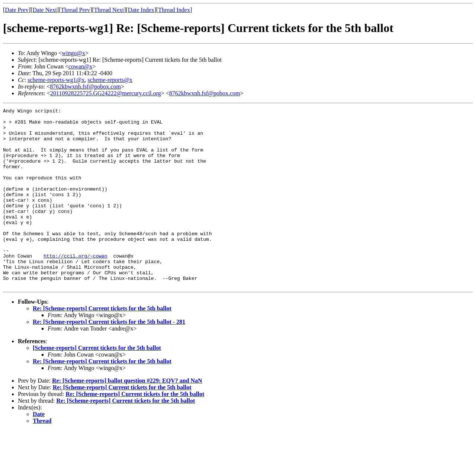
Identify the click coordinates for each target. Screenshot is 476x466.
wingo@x (73, 53)
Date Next (45, 10)
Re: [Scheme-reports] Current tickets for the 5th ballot (102, 344)
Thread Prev (75, 10)
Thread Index (174, 10)
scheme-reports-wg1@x (56, 80)
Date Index (141, 10)
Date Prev (17, 10)
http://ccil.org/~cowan (75, 286)
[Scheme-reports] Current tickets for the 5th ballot (97, 384)
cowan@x (81, 66)
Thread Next (109, 10)
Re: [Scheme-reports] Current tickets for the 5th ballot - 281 (109, 358)
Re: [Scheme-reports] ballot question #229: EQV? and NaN (127, 416)
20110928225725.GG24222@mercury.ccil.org (106, 93)
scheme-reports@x (110, 80)
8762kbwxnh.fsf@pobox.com (85, 87)
